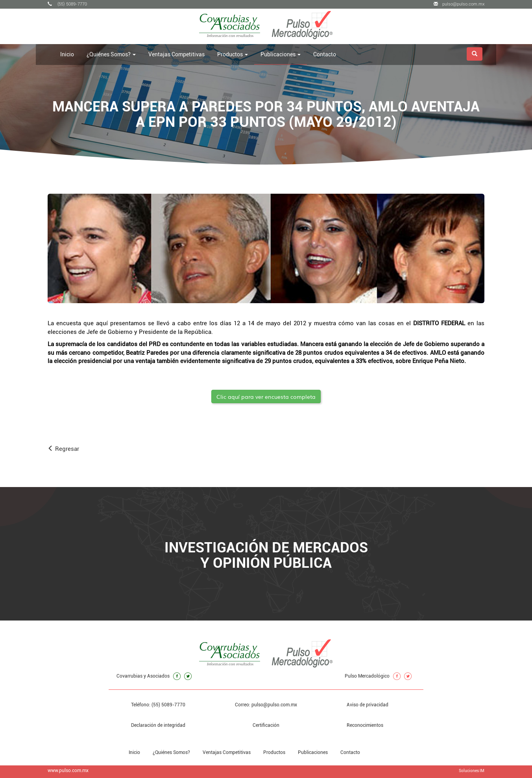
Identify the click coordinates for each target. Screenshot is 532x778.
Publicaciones (313, 752)
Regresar (63, 449)
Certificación (266, 725)
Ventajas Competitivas (176, 54)
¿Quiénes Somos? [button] (111, 54)
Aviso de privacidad (368, 705)
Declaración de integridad (158, 725)
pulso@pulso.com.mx (459, 4)
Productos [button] (233, 54)
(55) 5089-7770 (67, 4)
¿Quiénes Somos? (171, 752)
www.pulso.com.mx (68, 771)
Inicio (67, 54)
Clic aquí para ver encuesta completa (266, 396)
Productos (274, 752)
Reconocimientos (365, 725)
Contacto (325, 54)
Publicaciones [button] (281, 54)
